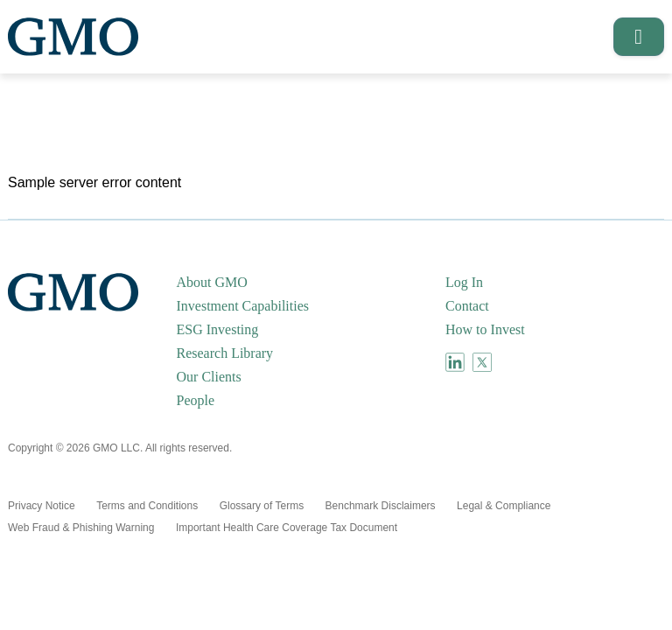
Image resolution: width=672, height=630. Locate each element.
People (196, 400)
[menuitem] (309, 283)
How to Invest (485, 329)
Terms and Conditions (147, 506)
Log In (464, 282)
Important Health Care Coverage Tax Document (287, 528)
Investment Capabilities (243, 306)
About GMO (212, 282)
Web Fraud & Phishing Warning (81, 528)
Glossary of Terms (262, 506)
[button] (633, 37)
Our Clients (209, 377)
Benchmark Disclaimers (381, 506)
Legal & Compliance (504, 506)
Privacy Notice (42, 506)
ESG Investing (218, 329)
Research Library (225, 353)
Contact (467, 306)
